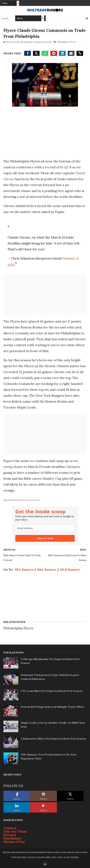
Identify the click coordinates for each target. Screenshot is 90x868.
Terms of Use (14, 842)
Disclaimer (13, 838)
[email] (45, 528)
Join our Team (15, 831)
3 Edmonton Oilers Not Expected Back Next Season (53, 739)
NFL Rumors (24, 570)
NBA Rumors (47, 570)
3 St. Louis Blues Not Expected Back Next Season (51, 691)
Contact (10, 828)
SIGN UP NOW (45, 538)
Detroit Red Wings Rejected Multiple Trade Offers (52, 707)
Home (5, 18)
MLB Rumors (70, 570)
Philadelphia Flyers (67, 42)
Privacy (10, 835)
